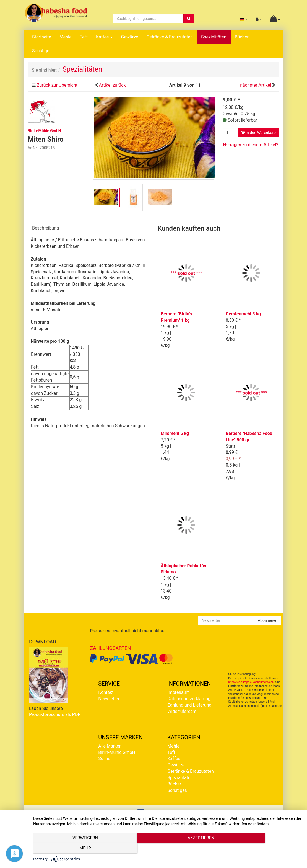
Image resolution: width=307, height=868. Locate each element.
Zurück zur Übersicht (57, 85)
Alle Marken (110, 746)
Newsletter (109, 699)
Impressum (179, 692)
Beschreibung (45, 228)
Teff (84, 37)
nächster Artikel (256, 85)
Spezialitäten (214, 37)
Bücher (242, 37)
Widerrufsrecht (182, 711)
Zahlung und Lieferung (189, 705)
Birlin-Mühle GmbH (117, 752)
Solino (104, 758)
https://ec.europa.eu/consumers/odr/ (251, 682)
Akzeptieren (167, 849)
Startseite (42, 37)
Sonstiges (42, 51)
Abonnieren (268, 620)
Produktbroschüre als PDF (55, 714)
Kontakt (106, 692)
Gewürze (130, 37)
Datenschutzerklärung (189, 699)
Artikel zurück (112, 85)
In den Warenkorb (258, 133)
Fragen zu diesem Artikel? (250, 145)
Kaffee (104, 37)
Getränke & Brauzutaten (169, 37)
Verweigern (74, 849)
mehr (261, 849)
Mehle (66, 37)
